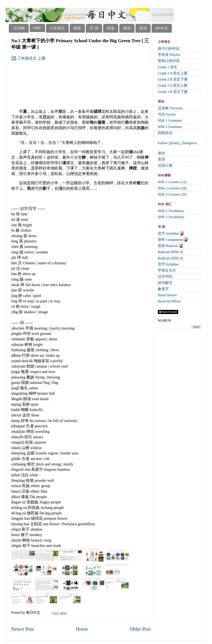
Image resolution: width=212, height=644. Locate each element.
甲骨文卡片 (167, 270)
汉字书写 (165, 277)
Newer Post (23, 629)
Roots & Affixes (169, 301)
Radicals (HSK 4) (170, 252)
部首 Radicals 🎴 (171, 246)
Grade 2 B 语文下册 (173, 79)
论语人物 (165, 165)
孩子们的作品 (169, 49)
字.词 (94, 28)
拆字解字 (165, 283)
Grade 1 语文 (168, 67)
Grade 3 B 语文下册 (173, 92)
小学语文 (57, 28)
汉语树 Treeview (170, 108)
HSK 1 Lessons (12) (172, 182)
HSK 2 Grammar (170, 127)
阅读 (111, 28)
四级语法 (165, 133)
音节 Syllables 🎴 (171, 234)
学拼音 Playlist (169, 55)
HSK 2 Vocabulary (171, 217)
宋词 (143, 28)
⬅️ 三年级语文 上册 (28, 58)
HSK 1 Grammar (170, 120)
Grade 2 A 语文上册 (173, 73)
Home (82, 629)
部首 (77, 28)
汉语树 (19, 28)
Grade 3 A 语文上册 (173, 85)
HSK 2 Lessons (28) (172, 188)
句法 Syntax (167, 114)
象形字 (163, 289)
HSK (37, 28)
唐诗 (127, 28)
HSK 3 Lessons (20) (172, 194)
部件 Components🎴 (173, 240)
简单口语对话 (169, 61)
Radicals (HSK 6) (170, 258)
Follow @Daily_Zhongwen (177, 143)
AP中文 (162, 28)
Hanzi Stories (167, 295)
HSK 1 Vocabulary (171, 211)
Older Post (140, 629)
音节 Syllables (168, 264)
